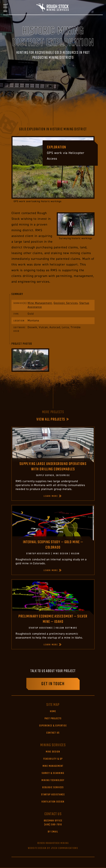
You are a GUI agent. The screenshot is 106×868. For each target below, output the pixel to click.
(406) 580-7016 (53, 823)
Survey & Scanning (53, 773)
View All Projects (51, 419)
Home (53, 712)
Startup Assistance (53, 795)
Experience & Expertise (53, 726)
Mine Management (40, 303)
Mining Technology (53, 781)
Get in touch (53, 684)
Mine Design (53, 752)
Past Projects (53, 719)
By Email (53, 832)
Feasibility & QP (53, 759)
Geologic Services (66, 303)
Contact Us (53, 733)
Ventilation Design (53, 802)
